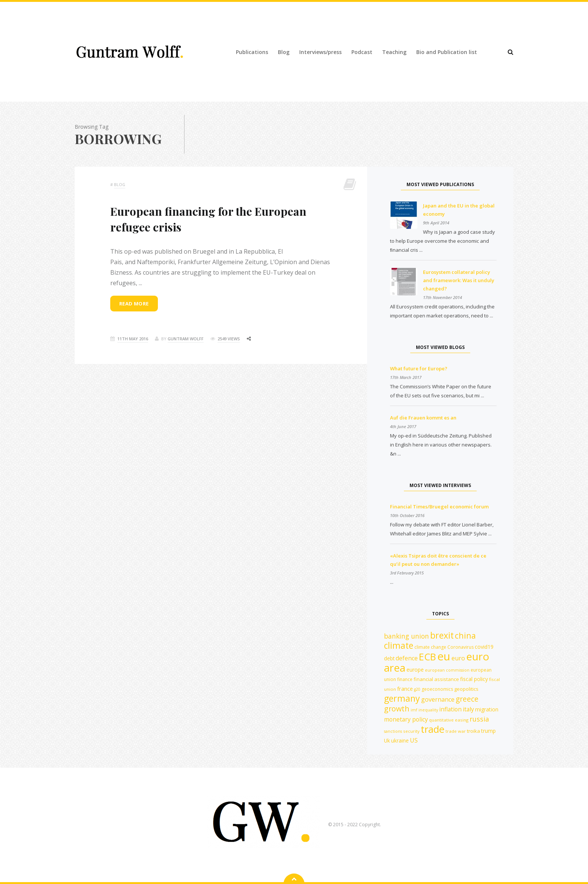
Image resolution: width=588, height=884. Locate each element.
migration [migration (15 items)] (487, 709)
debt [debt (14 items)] (389, 658)
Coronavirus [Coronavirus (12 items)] (460, 647)
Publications (252, 52)
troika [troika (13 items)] (473, 731)
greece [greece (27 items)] (467, 699)
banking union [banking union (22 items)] (406, 636)
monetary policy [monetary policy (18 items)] (406, 719)
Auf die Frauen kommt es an (423, 418)
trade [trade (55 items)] (433, 729)
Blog (284, 52)
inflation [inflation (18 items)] (450, 709)
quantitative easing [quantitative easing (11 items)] (449, 720)
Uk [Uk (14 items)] (387, 740)
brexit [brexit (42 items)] (442, 635)
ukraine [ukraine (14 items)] (400, 740)
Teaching (394, 52)
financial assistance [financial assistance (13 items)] (436, 679)
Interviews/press (320, 52)
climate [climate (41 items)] (399, 646)
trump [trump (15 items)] (488, 731)
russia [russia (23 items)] (479, 719)
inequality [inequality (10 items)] (428, 710)
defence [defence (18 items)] (407, 658)
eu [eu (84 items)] (444, 656)
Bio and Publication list (447, 52)
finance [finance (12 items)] (405, 679)
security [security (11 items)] (411, 731)
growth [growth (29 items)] (397, 709)
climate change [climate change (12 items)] (430, 647)
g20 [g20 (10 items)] (417, 689)
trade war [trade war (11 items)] (456, 731)
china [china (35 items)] (465, 635)
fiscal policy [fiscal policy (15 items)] (474, 679)
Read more (134, 304)
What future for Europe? (419, 368)
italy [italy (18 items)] (468, 709)
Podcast (362, 52)
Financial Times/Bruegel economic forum (439, 507)
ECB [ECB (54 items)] (427, 657)
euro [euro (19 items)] (458, 658)
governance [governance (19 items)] (438, 699)
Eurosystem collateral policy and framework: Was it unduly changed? (459, 280)
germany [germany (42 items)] (402, 698)
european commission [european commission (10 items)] (447, 670)
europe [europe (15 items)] (415, 670)
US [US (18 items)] (414, 740)
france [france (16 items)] (405, 689)
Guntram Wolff (186, 339)
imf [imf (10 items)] (414, 710)
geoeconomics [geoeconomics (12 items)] (437, 689)
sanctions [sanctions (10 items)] (393, 731)
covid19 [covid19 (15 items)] (484, 647)
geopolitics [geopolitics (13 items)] (466, 689)
